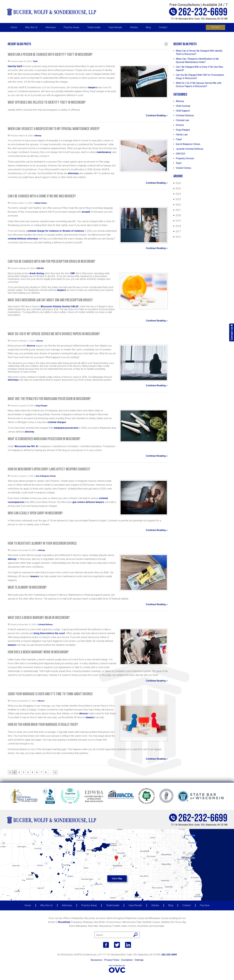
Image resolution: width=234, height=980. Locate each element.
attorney (29, 432)
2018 (177, 226)
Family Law (182, 135)
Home (14, 27)
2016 (177, 237)
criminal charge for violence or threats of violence (56, 231)
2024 (177, 194)
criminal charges (57, 422)
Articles (134, 27)
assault (86, 212)
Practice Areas (71, 27)
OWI (73, 273)
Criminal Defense (45, 624)
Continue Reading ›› (157, 115)
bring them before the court (49, 633)
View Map (117, 879)
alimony (12, 559)
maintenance (104, 152)
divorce (31, 346)
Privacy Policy (112, 960)
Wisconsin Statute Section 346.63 (59, 306)
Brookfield (64, 922)
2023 (177, 199)
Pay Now (215, 27)
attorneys (73, 173)
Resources (96, 960)
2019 (177, 221)
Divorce (40, 341)
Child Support (183, 111)
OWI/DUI (40, 268)
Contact (163, 27)
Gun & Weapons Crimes (46, 476)
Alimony (38, 136)
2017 (177, 231)
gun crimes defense (84, 502)
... (51, 772)
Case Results (115, 27)
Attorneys (51, 27)
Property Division (185, 158)
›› (55, 772)
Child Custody (183, 106)
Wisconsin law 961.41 (26, 446)
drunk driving (37, 273)
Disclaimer (127, 960)
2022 (177, 205)
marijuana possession (66, 428)
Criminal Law (182, 120)
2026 (177, 183)
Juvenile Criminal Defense (190, 149)
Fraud (179, 139)
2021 (177, 210)
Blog (148, 27)
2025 (177, 189)
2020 (177, 215)
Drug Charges (41, 406)
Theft (35, 61)
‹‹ (10, 772)
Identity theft (15, 66)
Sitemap (139, 960)
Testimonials (94, 27)
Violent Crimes (41, 203)
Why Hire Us (31, 27)
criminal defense (17, 239)
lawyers (93, 87)
